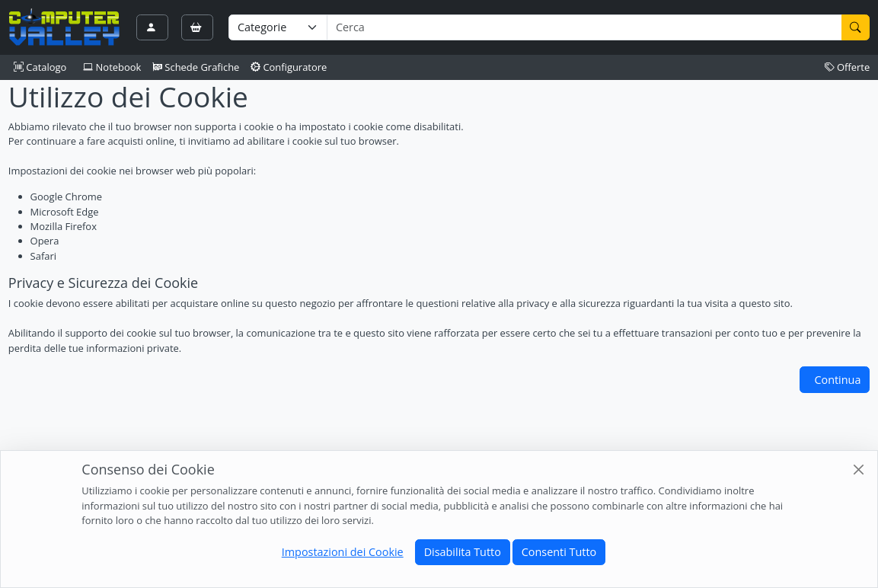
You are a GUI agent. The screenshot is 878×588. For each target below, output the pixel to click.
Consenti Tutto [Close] (559, 552)
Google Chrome (66, 197)
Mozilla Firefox (64, 226)
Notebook (112, 67)
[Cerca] (856, 27)
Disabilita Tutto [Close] (463, 552)
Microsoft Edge (65, 212)
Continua (837, 380)
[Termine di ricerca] (584, 27)
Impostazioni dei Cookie (343, 552)
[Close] (859, 469)
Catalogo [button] (40, 67)
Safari (43, 256)
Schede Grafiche (196, 67)
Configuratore (289, 67)
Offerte (848, 67)
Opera (45, 241)
